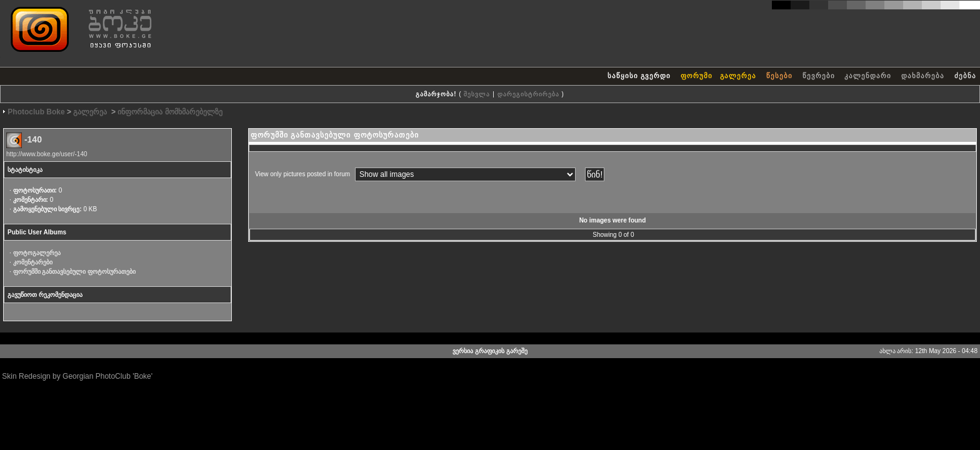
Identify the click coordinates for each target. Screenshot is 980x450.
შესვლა (477, 94)
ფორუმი (697, 76)
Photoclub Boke (36, 112)
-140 (33, 139)
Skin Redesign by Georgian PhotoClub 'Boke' (77, 376)
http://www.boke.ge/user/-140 (47, 154)
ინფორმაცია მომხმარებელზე (170, 112)
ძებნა (965, 76)
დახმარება (923, 76)
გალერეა (739, 76)
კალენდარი (868, 76)
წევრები (819, 76)
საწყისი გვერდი (639, 76)
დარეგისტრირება (528, 94)
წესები (779, 76)
